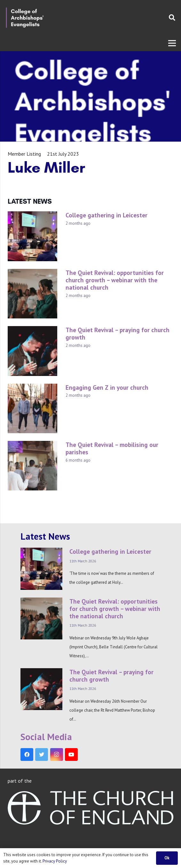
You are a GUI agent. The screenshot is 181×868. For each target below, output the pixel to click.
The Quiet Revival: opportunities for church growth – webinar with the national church (115, 280)
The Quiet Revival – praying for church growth (118, 333)
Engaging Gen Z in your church (107, 387)
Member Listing (24, 154)
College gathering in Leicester (106, 215)
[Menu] (172, 43)
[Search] (172, 18)
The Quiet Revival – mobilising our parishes (112, 448)
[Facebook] (27, 755)
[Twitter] (42, 755)
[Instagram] (57, 755)
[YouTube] (71, 755)
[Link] (25, 18)
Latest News (45, 536)
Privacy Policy (55, 861)
